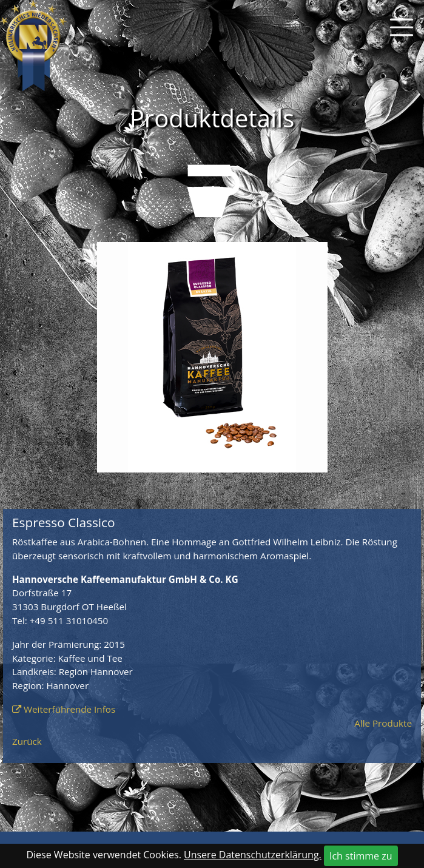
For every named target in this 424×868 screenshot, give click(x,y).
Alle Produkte (383, 723)
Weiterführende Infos (69, 709)
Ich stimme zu (361, 856)
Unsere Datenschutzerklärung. (253, 855)
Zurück (27, 741)
